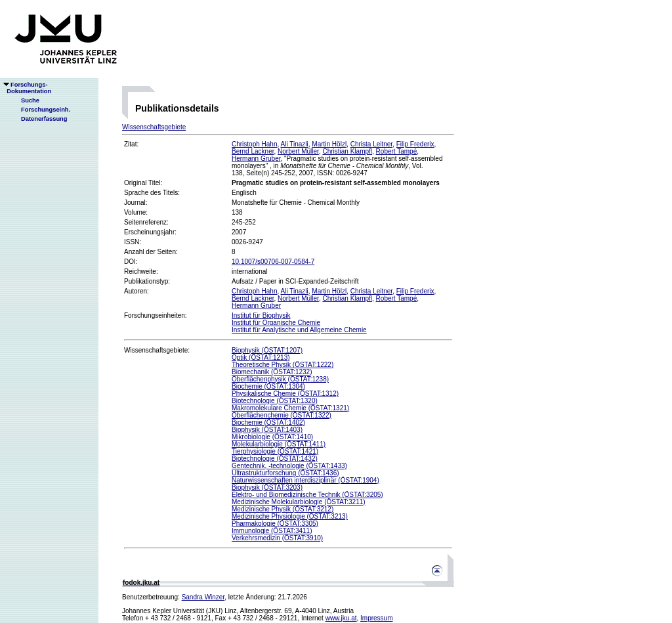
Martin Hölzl (329, 144)
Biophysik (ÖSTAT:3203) (267, 487)
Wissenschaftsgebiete (154, 127)
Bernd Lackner (253, 151)
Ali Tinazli (295, 144)
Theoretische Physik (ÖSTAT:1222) (283, 365)
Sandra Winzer (203, 597)
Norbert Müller (298, 151)
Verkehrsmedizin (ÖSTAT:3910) (277, 538)
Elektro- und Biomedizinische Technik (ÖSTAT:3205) (307, 495)
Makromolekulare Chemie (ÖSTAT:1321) (290, 408)
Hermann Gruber (256, 159)
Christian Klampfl (347, 151)
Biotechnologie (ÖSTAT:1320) (275, 401)
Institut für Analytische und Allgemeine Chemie (299, 330)
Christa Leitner (371, 144)
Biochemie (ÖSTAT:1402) (268, 422)
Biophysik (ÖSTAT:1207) (267, 350)
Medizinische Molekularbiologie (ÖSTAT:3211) (299, 502)
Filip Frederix (415, 144)
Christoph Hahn (254, 144)
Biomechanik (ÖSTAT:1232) (272, 372)
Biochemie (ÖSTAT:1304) (268, 386)
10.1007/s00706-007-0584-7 (273, 262)
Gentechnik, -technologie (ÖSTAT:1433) (289, 466)
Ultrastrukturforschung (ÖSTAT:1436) (285, 473)
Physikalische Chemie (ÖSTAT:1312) (285, 394)
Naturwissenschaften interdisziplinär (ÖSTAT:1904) (305, 480)
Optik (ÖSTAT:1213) (261, 357)
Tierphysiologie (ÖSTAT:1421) (275, 451)
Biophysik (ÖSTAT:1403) (267, 430)
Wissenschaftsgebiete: (157, 350)
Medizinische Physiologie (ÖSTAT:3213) (290, 516)
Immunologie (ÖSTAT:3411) (272, 531)
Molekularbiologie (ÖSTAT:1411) (279, 444)
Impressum (376, 618)
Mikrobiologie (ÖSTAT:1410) (272, 437)
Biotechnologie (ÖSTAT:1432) (275, 459)
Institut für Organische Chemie (276, 323)
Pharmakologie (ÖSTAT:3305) (275, 524)
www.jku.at (341, 618)
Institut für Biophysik (261, 315)
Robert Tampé (397, 151)
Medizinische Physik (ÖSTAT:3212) (283, 509)
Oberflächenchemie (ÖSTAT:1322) (282, 415)
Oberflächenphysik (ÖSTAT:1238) (280, 379)
